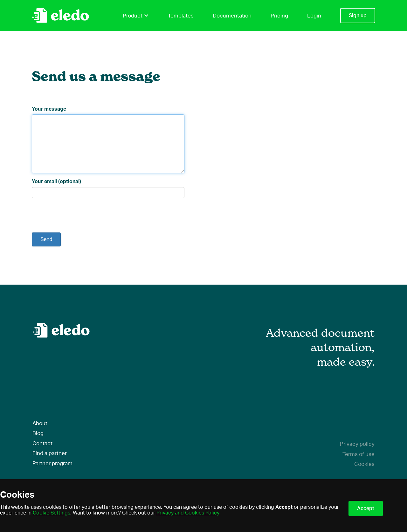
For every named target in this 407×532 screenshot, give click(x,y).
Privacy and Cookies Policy (188, 513)
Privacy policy (357, 444)
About (40, 423)
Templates (181, 16)
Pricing (279, 16)
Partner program (52, 463)
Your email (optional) (56, 182)
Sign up (358, 16)
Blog (38, 433)
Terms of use (359, 454)
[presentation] (80, 215)
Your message (49, 109)
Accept (366, 508)
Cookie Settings (52, 513)
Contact (42, 443)
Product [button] (136, 16)
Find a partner (50, 453)
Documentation (232, 16)
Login (314, 16)
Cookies (364, 464)
